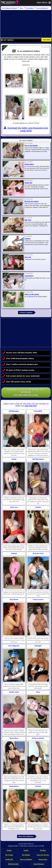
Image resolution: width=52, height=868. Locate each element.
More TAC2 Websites (26, 836)
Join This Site (31, 406)
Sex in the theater (31, 146)
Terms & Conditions (26, 859)
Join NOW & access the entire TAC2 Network (26, 393)
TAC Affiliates (26, 855)
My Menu (7, 40)
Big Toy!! (28, 220)
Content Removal (39, 864)
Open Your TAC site (43, 855)
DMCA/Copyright (13, 864)
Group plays (29, 164)
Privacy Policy (43, 859)
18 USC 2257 (9, 859)
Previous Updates (26, 313)
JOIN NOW (46, 40)
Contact (26, 850)
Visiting (28, 239)
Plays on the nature (32, 294)
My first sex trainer (32, 201)
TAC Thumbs (9, 855)
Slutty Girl (28, 183)
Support (9, 850)
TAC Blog (43, 850)
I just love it (29, 276)
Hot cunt (28, 257)
